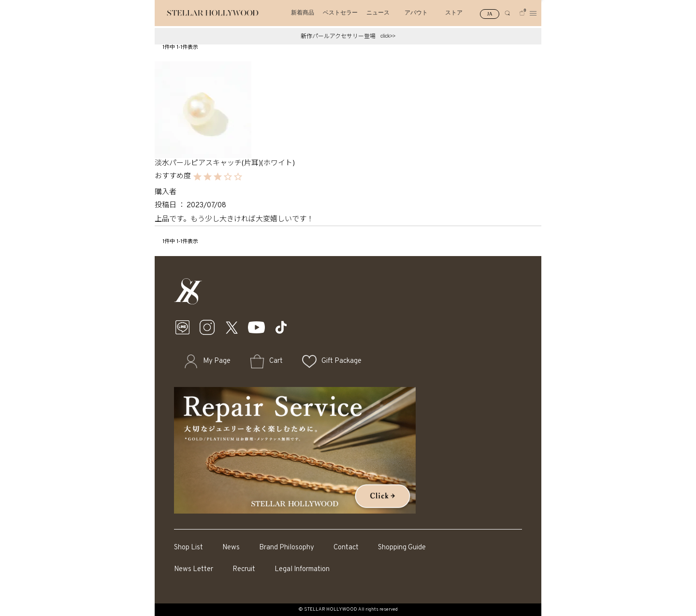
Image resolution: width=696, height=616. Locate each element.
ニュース (378, 13)
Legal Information (302, 569)
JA (490, 14)
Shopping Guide (402, 548)
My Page (217, 361)
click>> (388, 36)
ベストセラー (340, 13)
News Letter (194, 569)
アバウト (416, 13)
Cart (276, 361)
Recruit (244, 569)
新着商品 (303, 13)
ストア (454, 13)
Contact (346, 548)
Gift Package (341, 361)
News (231, 548)
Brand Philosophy (287, 548)
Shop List (188, 548)
